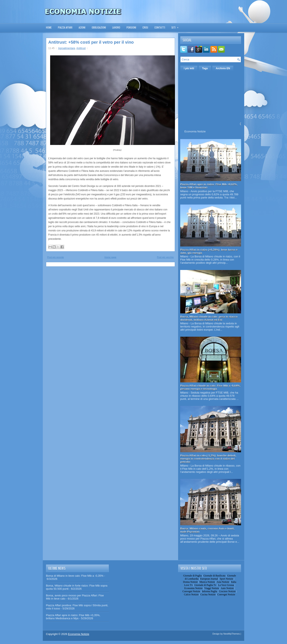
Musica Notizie (207, 582)
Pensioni (131, 27)
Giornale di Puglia (192, 576)
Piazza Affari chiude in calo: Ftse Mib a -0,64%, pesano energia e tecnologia (210, 387)
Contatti (160, 27)
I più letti (189, 68)
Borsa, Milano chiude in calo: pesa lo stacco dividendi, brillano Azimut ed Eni (209, 318)
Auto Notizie (227, 588)
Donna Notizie (190, 582)
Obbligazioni (99, 27)
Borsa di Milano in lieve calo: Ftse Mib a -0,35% (75, 576)
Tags (205, 68)
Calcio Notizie (191, 594)
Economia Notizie (195, 131)
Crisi (145, 27)
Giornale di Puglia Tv (205, 585)
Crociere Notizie (227, 591)
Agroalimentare (67, 48)
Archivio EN (223, 68)
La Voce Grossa (226, 585)
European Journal (209, 579)
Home (49, 27)
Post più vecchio (165, 257)
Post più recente (56, 257)
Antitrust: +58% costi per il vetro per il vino (91, 42)
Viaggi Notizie (212, 588)
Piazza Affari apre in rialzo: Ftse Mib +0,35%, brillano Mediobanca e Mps (73, 617)
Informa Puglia (210, 591)
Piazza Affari (65, 27)
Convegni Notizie (191, 591)
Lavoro (116, 27)
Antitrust (81, 48)
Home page (110, 257)
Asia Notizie (223, 582)
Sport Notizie (226, 579)
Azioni (82, 27)
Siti (176, 26)
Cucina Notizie (208, 594)
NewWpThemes (232, 634)
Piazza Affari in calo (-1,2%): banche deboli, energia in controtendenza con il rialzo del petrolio (208, 459)
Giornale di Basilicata (215, 576)
